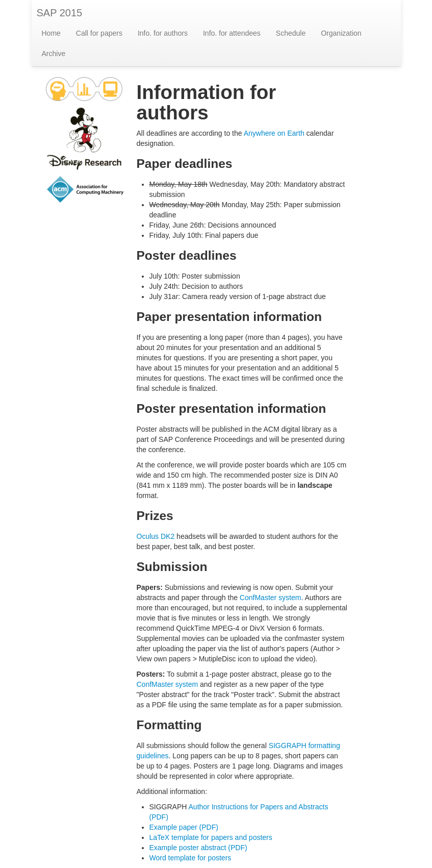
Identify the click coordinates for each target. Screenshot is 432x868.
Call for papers (99, 33)
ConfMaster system (271, 598)
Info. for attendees (232, 33)
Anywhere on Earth (274, 133)
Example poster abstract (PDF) (198, 848)
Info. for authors (163, 33)
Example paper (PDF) (184, 827)
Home (51, 33)
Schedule (291, 33)
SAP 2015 (60, 13)
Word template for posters (190, 858)
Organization (341, 33)
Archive (54, 54)
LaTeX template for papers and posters (211, 837)
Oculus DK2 (156, 536)
